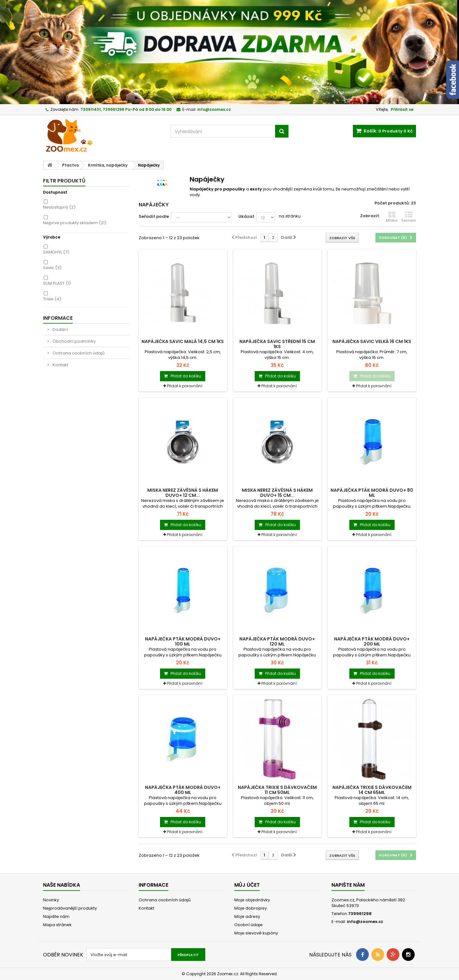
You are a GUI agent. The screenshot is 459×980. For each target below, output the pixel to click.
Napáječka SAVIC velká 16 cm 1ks (372, 341)
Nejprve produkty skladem (75, 223)
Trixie (52, 299)
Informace (58, 318)
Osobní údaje (248, 925)
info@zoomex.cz (365, 922)
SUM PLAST (57, 283)
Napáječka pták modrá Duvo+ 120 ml (277, 641)
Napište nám (56, 916)
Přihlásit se (402, 109)
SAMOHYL (56, 252)
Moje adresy (247, 916)
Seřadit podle (154, 216)
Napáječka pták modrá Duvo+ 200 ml (372, 641)
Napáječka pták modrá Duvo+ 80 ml (372, 493)
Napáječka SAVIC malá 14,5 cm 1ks (183, 341)
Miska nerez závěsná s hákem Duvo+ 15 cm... (277, 493)
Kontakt (60, 365)
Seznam (409, 217)
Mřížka (392, 217)
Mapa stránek (57, 925)
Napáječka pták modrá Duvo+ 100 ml (183, 641)
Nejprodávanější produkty (70, 908)
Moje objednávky (252, 900)
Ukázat (246, 216)
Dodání (60, 329)
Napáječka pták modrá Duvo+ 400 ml (183, 790)
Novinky (51, 900)
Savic (52, 268)
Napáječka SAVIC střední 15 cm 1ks (277, 344)
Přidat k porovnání (185, 386)
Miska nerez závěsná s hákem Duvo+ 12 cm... (183, 493)
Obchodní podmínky (74, 341)
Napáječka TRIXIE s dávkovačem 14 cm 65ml (372, 790)
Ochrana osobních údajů (78, 353)
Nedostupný (59, 207)
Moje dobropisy (251, 908)
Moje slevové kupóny (256, 933)
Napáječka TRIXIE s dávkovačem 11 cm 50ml (277, 790)
